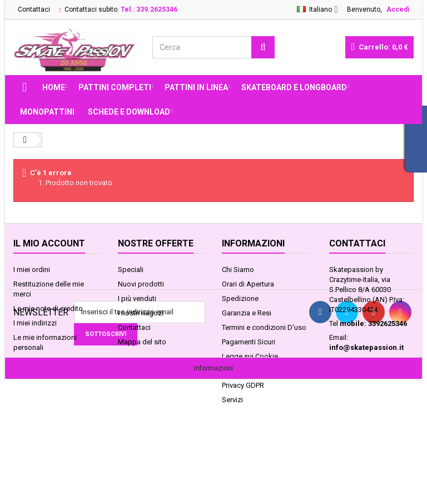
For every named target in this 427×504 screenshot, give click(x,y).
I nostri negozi (141, 313)
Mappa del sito (142, 342)
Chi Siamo (238, 270)
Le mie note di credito (48, 308)
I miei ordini (32, 270)
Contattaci (34, 9)
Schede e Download (129, 112)
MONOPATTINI (47, 112)
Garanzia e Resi (247, 313)
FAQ (229, 371)
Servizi (232, 400)
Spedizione (240, 298)
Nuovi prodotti (141, 284)
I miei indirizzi (35, 323)
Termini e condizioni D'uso (264, 327)
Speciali (131, 270)
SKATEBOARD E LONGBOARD (294, 87)
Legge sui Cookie (250, 356)
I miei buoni (32, 362)
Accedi (398, 9)
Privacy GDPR (243, 385)
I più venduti (137, 298)
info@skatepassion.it (366, 347)
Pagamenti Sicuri (249, 342)
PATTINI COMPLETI (115, 87)
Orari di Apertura (248, 284)
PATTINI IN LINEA (196, 87)
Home (54, 87)
